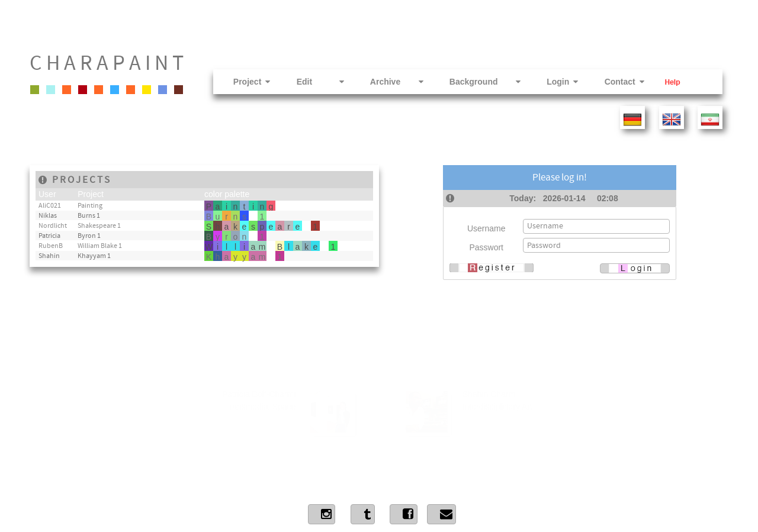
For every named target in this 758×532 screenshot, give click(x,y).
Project (241, 82)
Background (474, 82)
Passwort (486, 247)
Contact (613, 82)
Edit (309, 82)
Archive (386, 82)
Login (551, 82)
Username (486, 228)
